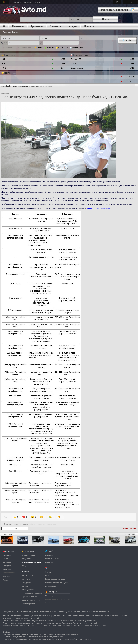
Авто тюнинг (27, 579)
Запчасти (6, 577)
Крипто (7, 73)
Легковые (7, 555)
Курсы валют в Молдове (55, 579)
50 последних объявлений (56, 596)
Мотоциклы (7, 566)
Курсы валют (10, 55)
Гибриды (51, 48)
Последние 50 (78, 48)
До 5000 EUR (63, 48)
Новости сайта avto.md (31, 600)
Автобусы (7, 562)
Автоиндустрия (28, 590)
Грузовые (7, 559)
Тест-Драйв (26, 583)
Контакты (49, 555)
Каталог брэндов (28, 604)
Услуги (5, 580)
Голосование (50, 586)
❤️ (25, 517)
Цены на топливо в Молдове (57, 583)
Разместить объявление (31, 562)
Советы (48, 572)
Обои (47, 576)
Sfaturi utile (6, 86)
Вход (131, 2)
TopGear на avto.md (29, 597)
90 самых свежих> (131, 534)
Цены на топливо (81, 55)
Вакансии (49, 562)
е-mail (62, 637)
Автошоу (25, 586)
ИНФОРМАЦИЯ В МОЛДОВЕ (26, 86)
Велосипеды (8, 569)
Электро (40, 48)
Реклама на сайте (52, 559)
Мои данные (27, 559)
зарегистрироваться (47, 524)
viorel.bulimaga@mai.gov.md (99, 208)
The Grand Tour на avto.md (32, 593)
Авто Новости (27, 576)
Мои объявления (28, 555)
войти (31, 524)
